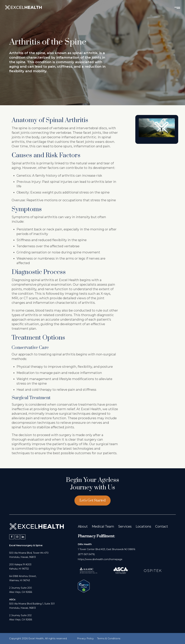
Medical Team (103, 526)
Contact (162, 526)
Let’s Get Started (92, 500)
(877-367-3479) (86, 554)
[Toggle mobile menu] (177, 7)
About (83, 526)
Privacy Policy (85, 638)
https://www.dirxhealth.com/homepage (100, 559)
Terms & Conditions (109, 638)
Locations (143, 526)
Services (125, 526)
